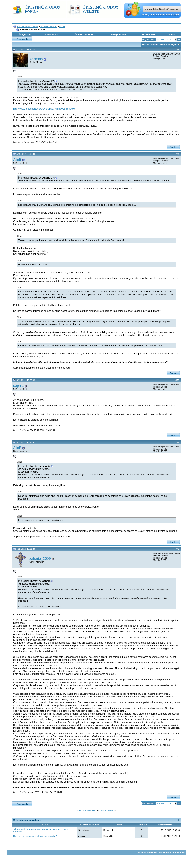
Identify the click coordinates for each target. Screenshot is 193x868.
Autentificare (51, 34)
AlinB (17, 159)
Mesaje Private (118, 34)
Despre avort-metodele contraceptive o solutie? (35, 836)
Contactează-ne (146, 852)
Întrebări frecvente (84, 34)
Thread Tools (149, 45)
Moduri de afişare (169, 45)
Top (183, 852)
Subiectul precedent (88, 810)
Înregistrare (25, 34)
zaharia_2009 (40, 558)
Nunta (62, 26)
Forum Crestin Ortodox (27, 26)
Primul (161, 40)
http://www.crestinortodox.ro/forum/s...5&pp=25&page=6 (44, 109)
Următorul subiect (106, 810)
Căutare (172, 34)
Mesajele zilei (148, 34)
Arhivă (176, 852)
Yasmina (36, 59)
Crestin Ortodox (163, 852)
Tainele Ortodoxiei (49, 26)
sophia (18, 386)
